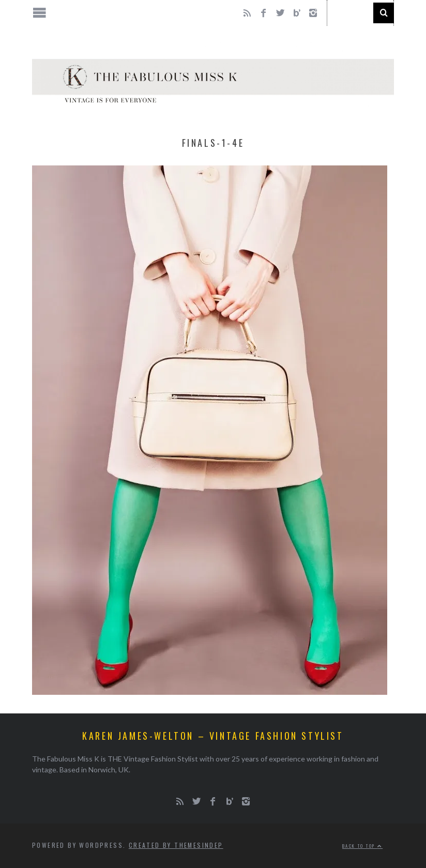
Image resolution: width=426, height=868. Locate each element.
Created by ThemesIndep (176, 845)
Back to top (362, 846)
